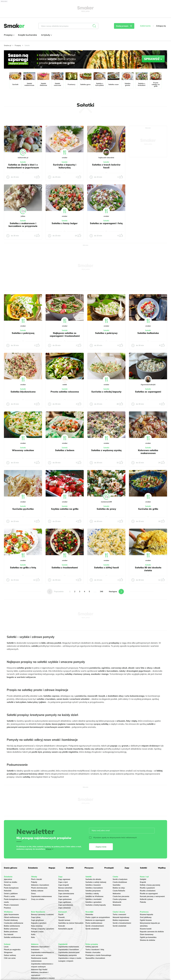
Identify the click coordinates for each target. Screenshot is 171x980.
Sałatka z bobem (65, 450)
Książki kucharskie (27, 35)
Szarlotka (116, 885)
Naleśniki (8, 891)
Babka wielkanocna (12, 926)
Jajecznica (8, 879)
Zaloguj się (161, 26)
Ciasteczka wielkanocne (14, 923)
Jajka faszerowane (11, 914)
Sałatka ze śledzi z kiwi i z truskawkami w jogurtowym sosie (23, 168)
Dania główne (11, 868)
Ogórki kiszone (146, 920)
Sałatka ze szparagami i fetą (106, 223)
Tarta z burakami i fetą (95, 950)
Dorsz (33, 894)
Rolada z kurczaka (93, 952)
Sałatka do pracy (106, 509)
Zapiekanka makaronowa (41, 896)
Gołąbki (143, 879)
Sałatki (23, 162)
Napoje (52, 868)
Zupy (127, 868)
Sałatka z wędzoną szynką (106, 450)
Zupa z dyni (63, 882)
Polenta (143, 902)
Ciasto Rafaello (119, 891)
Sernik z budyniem (120, 879)
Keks (33, 937)
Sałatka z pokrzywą (23, 333)
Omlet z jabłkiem (11, 894)
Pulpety (34, 882)
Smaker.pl (8, 45)
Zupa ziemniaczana (66, 894)
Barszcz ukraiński (65, 888)
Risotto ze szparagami (149, 894)
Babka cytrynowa (11, 929)
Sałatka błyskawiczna (23, 392)
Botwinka (89, 914)
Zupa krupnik (64, 885)
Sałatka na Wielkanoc (94, 896)
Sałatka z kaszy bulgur (65, 223)
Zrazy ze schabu (38, 899)
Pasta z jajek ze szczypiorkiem (98, 917)
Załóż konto (145, 26)
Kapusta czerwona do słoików (152, 932)
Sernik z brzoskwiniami (95, 926)
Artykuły (46, 35)
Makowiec (117, 894)
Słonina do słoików (147, 940)
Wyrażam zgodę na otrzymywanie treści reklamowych (113, 838)
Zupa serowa (64, 896)
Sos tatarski (9, 934)
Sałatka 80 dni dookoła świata (148, 569)
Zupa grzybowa (37, 920)
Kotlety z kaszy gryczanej (150, 885)
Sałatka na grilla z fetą (23, 568)
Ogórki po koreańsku (148, 937)
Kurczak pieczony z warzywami (152, 896)
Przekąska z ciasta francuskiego (98, 955)
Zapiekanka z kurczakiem (69, 950)
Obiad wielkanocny (12, 917)
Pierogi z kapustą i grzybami (43, 929)
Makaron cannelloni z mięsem (43, 978)
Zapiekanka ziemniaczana (69, 952)
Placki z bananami (11, 905)
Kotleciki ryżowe (146, 899)
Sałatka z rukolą (92, 894)
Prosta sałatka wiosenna (65, 392)
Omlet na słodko (11, 882)
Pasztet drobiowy (11, 920)
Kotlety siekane (37, 891)
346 (101, 591)
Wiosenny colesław (23, 450)
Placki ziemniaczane (39, 888)
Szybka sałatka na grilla (65, 509)
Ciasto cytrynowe (120, 899)
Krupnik (143, 882)
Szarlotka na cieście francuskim (71, 923)
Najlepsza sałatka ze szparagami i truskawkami (65, 334)
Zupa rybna (36, 917)
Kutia (33, 934)
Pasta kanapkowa (11, 888)
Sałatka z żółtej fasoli (106, 568)
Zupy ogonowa (64, 879)
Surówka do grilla (148, 509)
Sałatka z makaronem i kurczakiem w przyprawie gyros (23, 226)
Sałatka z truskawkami (65, 568)
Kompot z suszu (37, 932)
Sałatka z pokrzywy (106, 333)
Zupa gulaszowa (65, 899)
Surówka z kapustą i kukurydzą (65, 166)
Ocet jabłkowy (146, 917)
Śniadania (33, 868)
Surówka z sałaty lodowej (96, 882)
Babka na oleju (119, 888)
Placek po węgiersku (12, 950)
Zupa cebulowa (64, 908)
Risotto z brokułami (148, 891)
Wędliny (162, 868)
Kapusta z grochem (39, 923)
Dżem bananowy (147, 934)
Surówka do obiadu (93, 879)
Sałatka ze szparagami (148, 392)
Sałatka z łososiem (93, 885)
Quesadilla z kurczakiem (95, 958)
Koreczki (62, 926)
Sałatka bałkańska (148, 333)
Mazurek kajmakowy (121, 917)
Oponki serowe (64, 920)
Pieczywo (89, 868)
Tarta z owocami (119, 914)
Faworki (62, 917)
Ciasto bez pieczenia (121, 896)
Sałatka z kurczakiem (94, 888)
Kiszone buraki (146, 929)
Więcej (49, 849)
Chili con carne (10, 958)
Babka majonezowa (121, 920)
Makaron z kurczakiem (40, 885)
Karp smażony (37, 926)
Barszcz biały (64, 891)
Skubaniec (117, 905)
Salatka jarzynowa (93, 891)
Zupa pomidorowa (66, 905)
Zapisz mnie (101, 847)
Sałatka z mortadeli (94, 899)
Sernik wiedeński (92, 929)
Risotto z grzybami (147, 888)
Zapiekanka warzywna (68, 955)
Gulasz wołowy (10, 955)
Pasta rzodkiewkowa (94, 923)
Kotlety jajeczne (92, 947)
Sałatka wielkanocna (12, 937)
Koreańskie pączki (66, 929)
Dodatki (70, 868)
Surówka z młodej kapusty (106, 392)
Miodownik (117, 902)
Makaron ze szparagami (95, 920)
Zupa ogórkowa (65, 902)
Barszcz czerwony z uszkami (42, 914)
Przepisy (9, 35)
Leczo (6, 947)
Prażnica (7, 908)
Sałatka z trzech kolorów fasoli (106, 166)
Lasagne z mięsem (66, 961)
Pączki (61, 914)
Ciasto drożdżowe (120, 882)
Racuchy (7, 885)
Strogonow (8, 952)
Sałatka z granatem (94, 902)
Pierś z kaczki (37, 879)
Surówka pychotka (23, 509)
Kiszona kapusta (146, 914)
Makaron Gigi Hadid (39, 970)
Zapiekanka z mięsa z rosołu (70, 958)
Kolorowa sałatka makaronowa (148, 452)
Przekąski (109, 868)
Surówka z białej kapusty (96, 905)
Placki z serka (9, 896)
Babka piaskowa (11, 932)
